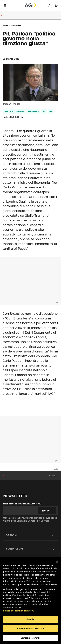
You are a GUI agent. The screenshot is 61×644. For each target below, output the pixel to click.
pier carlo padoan (14, 111)
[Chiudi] (57, 562)
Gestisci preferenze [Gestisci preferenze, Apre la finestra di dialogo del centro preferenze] (31, 638)
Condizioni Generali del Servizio (33, 521)
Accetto (30, 619)
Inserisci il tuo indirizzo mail (22, 504)
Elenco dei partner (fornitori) (19, 611)
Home (5, 26)
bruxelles (33, 111)
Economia (16, 26)
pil (44, 111)
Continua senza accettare (30, 628)
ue (51, 111)
